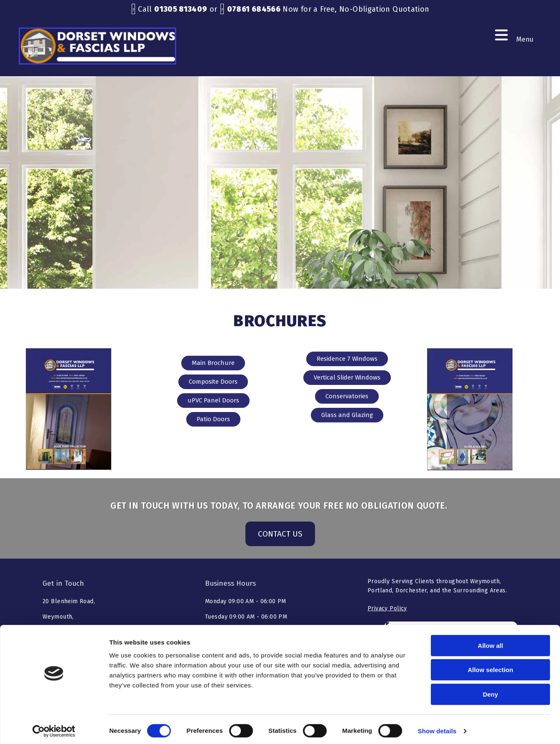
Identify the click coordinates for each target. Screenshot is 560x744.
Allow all (491, 642)
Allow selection (490, 667)
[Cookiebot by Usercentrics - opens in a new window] (54, 728)
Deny (491, 691)
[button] (213, 363)
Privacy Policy (387, 608)
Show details (437, 728)
